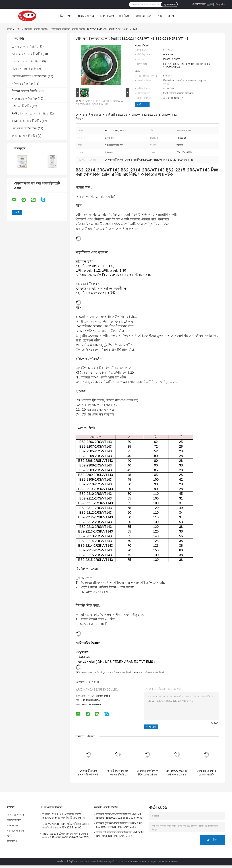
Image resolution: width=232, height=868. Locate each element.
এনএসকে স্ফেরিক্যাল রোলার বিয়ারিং (150, 673)
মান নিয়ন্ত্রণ (125, 16)
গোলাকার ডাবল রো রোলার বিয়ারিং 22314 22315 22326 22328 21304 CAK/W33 (207, 773)
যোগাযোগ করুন (144, 16)
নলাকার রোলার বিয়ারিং (26, 61)
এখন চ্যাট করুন (199, 4)
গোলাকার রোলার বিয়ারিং (35, 29)
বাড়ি (60, 16)
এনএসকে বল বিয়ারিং (24, 128)
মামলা (171, 16)
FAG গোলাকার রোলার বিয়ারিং (30, 113)
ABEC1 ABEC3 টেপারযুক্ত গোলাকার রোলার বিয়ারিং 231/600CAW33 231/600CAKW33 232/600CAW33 (65, 836)
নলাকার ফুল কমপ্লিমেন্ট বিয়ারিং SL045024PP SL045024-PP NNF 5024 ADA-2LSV (120, 825)
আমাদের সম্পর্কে (86, 16)
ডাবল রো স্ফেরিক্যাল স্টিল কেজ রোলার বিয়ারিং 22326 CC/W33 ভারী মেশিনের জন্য (148, 773)
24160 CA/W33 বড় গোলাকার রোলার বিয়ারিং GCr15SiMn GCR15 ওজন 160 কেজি (177, 773)
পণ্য (70, 16)
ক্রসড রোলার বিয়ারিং (24, 136)
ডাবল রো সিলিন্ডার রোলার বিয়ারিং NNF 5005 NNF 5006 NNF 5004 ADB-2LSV (120, 834)
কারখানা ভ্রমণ (107, 16)
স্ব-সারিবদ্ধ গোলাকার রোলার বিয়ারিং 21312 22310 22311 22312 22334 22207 (118, 773)
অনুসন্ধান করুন (169, 4)
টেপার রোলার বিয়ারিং (25, 47)
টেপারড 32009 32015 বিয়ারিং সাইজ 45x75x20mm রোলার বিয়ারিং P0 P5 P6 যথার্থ (63, 816)
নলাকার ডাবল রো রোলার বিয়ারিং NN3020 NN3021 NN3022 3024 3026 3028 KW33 (119, 816)
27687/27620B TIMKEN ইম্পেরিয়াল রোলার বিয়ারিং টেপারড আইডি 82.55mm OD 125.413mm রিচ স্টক (65, 826)
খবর (160, 16)
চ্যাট (139, 105)
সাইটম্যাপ (12, 841)
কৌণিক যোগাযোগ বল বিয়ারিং (29, 76)
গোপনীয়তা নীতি (64, 862)
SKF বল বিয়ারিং (21, 106)
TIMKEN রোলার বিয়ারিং (26, 121)
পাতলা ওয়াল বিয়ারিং (24, 99)
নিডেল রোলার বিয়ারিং (25, 91)
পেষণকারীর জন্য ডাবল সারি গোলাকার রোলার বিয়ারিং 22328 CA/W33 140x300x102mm (88, 773)
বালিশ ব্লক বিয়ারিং (22, 84)
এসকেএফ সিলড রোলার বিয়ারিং (118, 673)
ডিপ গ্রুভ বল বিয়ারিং (24, 69)
